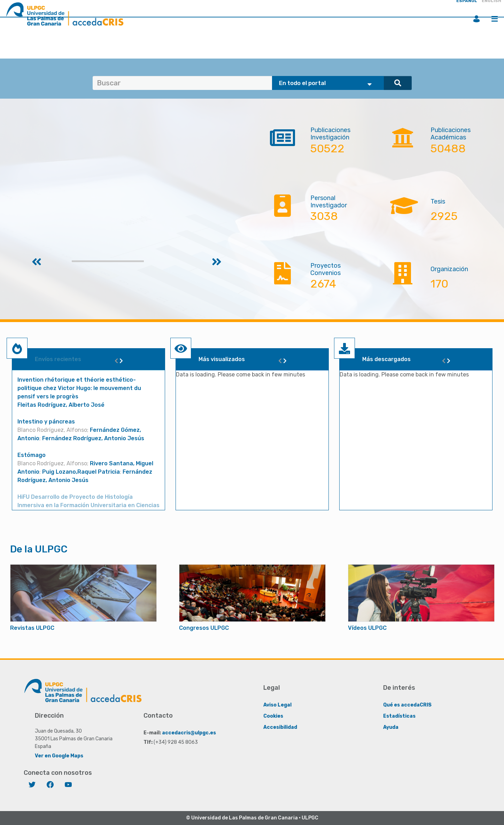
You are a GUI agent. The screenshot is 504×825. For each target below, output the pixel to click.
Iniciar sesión (476, 19)
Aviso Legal (277, 705)
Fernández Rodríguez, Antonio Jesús (93, 438)
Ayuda (391, 727)
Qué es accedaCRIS (407, 705)
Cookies (273, 716)
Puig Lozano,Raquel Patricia (81, 472)
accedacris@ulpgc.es (189, 733)
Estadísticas (399, 716)
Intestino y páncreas (46, 422)
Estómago (32, 455)
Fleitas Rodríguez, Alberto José (61, 405)
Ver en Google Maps (59, 756)
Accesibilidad (280, 727)
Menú (495, 19)
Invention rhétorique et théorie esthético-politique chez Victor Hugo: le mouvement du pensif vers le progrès (79, 388)
